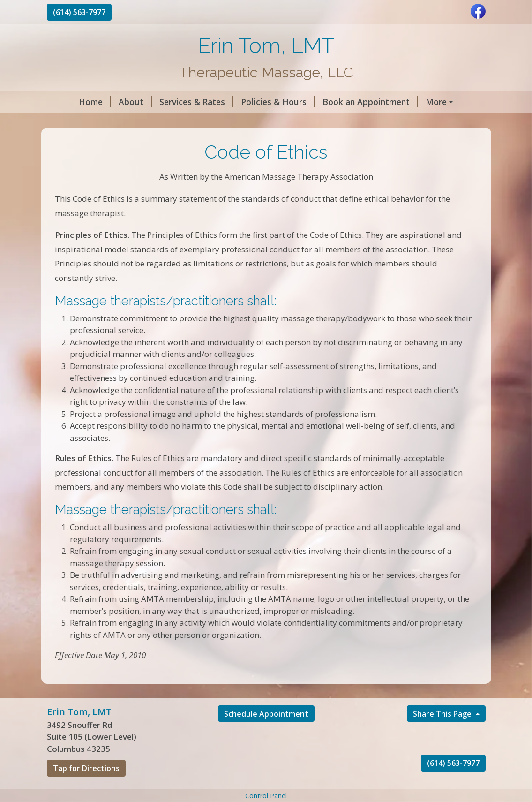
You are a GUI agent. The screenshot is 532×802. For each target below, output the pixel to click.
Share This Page (443, 734)
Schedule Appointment (266, 734)
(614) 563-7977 (79, 12)
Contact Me (224, 122)
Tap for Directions (86, 788)
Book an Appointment (346, 102)
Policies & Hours (254, 102)
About (111, 102)
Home (71, 102)
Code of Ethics (161, 122)
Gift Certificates (437, 102)
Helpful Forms (87, 122)
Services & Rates (172, 102)
